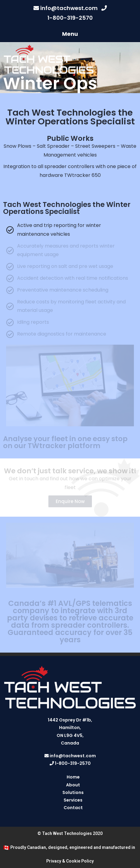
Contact (73, 808)
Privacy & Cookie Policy (70, 861)
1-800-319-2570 (70, 18)
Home (73, 777)
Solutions (73, 792)
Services (73, 800)
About (73, 785)
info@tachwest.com (69, 8)
